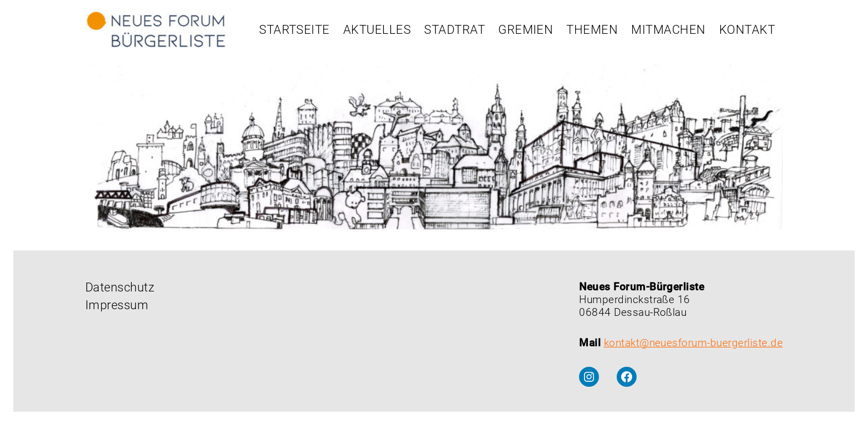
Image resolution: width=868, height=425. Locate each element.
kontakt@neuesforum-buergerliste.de (693, 343)
